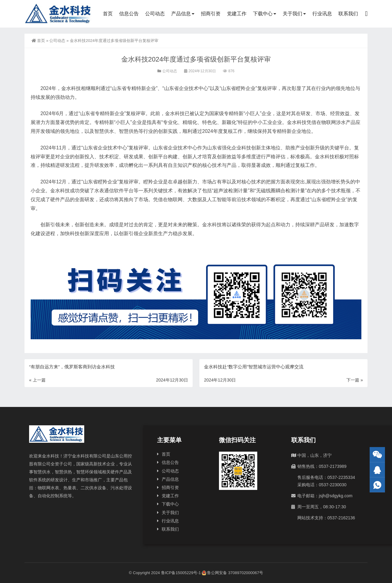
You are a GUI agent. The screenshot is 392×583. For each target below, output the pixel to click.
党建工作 (237, 14)
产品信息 (181, 14)
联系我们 (348, 14)
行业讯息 (322, 14)
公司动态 (155, 14)
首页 (108, 14)
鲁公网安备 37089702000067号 (232, 573)
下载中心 (263, 14)
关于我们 (292, 14)
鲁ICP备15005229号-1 (181, 573)
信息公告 (129, 14)
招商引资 (211, 14)
